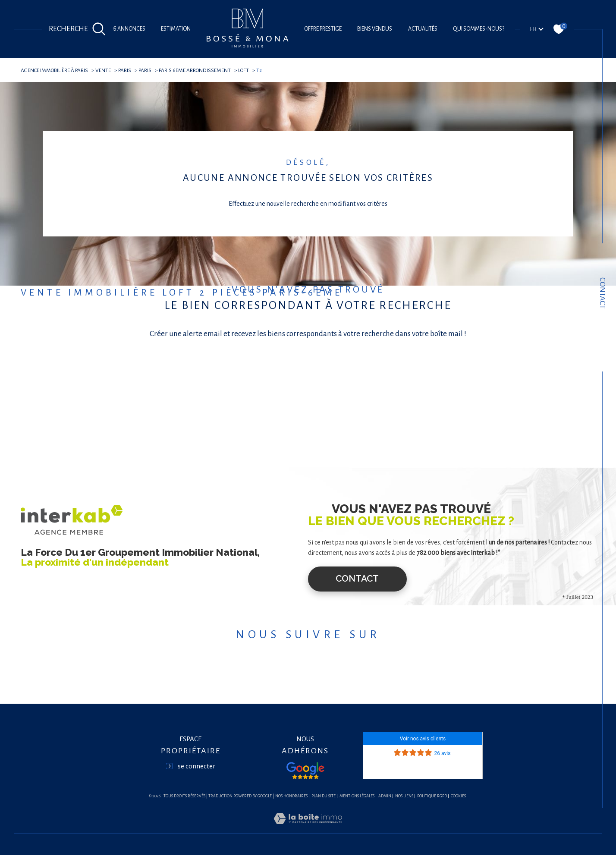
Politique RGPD (432, 797)
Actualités (423, 29)
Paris (127, 70)
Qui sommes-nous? (479, 29)
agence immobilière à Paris (55, 70)
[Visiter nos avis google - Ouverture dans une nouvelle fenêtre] (305, 771)
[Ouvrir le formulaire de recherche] (77, 29)
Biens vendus (375, 29)
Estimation (176, 29)
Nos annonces (126, 29)
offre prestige (323, 29)
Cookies (458, 797)
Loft (249, 70)
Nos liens (404, 797)
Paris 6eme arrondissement (199, 70)
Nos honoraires (291, 797)
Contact (602, 293)
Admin (385, 797)
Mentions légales (357, 797)
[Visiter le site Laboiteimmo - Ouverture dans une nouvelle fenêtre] (308, 829)
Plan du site (324, 797)
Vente (106, 70)
